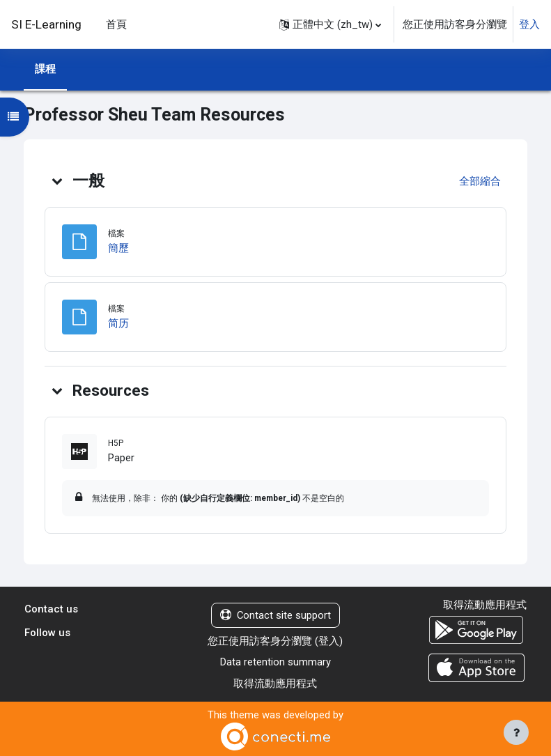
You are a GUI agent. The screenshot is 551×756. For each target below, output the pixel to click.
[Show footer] (516, 732)
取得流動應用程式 (275, 684)
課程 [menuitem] (45, 69)
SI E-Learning (46, 24)
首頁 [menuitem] (116, 24)
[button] (330, 24)
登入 (529, 24)
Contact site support (275, 615)
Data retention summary (275, 662)
